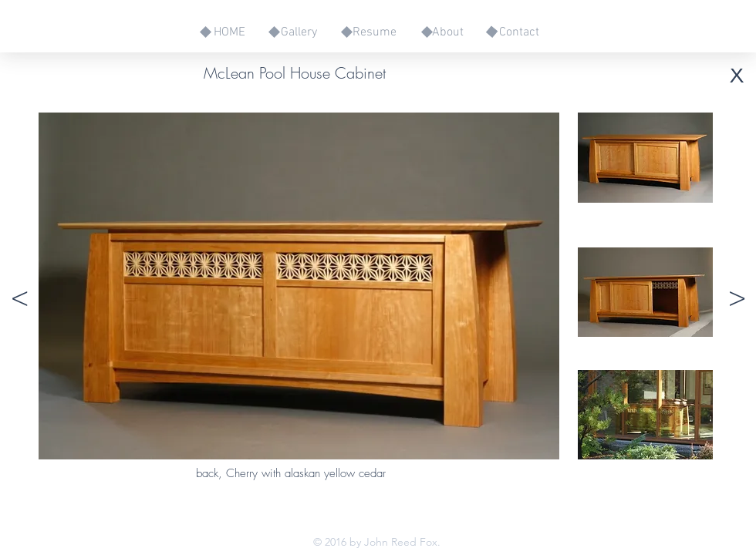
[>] (737, 298)
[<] (19, 298)
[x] (737, 73)
